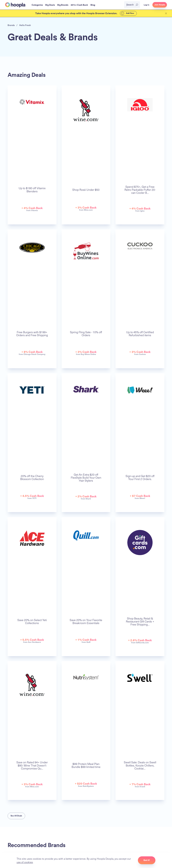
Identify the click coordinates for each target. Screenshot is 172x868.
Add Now (126, 13)
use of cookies (25, 862)
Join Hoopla (160, 5)
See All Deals (16, 816)
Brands (11, 25)
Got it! (147, 860)
